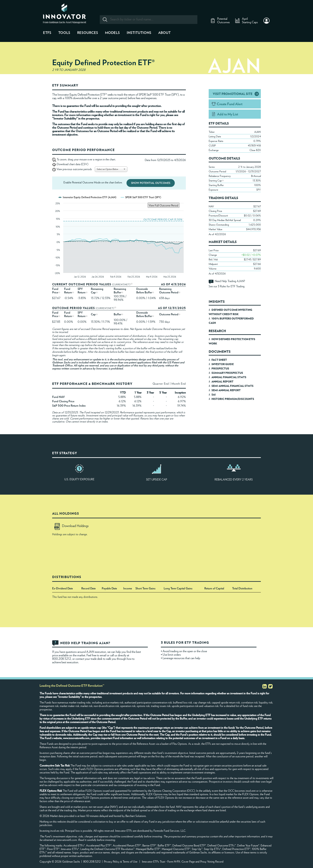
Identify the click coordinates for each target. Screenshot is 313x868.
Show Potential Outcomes (151, 183)
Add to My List (228, 114)
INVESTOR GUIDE (223, 364)
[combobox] (148, 20)
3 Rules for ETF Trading (231, 287)
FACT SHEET (219, 360)
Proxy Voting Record (212, 862)
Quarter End (161, 384)
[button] (266, 21)
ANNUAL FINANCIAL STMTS (229, 377)
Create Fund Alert (230, 104)
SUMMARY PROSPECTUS (227, 373)
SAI (214, 395)
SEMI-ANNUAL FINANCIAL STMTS (232, 386)
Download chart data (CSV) (72, 164)
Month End (179, 384)
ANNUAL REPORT (222, 382)
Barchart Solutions (136, 816)
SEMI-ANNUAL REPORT (226, 390)
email (103, 655)
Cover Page (188, 862)
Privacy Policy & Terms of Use (121, 862)
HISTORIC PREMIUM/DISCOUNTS (233, 399)
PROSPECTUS (220, 369)
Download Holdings (72, 526)
